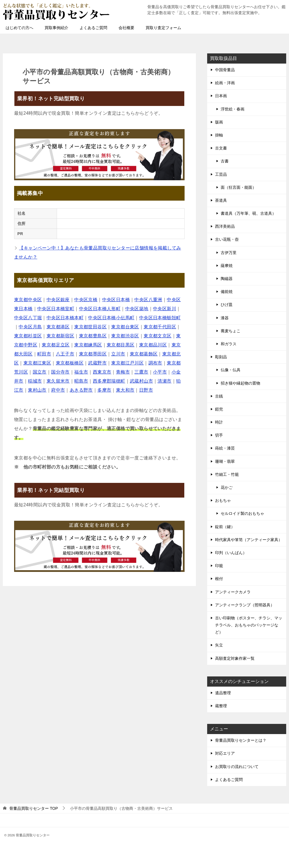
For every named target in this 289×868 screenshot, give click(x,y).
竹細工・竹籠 (227, 474)
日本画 (221, 96)
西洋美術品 (225, 226)
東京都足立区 (56, 345)
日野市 (146, 390)
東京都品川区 (153, 345)
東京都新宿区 (60, 336)
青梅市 (123, 372)
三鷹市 (141, 372)
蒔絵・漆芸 (225, 448)
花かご (227, 487)
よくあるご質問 (93, 28)
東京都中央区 (28, 300)
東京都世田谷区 (90, 327)
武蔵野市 (97, 363)
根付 (219, 579)
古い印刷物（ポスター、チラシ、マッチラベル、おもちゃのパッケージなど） (249, 625)
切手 (219, 435)
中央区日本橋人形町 (100, 309)
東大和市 (125, 390)
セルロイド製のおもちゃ (242, 513)
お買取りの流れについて (237, 767)
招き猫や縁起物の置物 (240, 383)
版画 (219, 122)
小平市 (160, 372)
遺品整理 (223, 693)
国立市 (40, 372)
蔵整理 (221, 706)
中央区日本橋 (116, 300)
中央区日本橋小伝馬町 (111, 318)
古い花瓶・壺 (227, 239)
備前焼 (227, 292)
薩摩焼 (227, 266)
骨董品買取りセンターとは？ (241, 740)
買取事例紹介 (56, 28)
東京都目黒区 (121, 345)
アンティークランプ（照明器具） (245, 605)
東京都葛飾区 (144, 354)
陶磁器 (227, 279)
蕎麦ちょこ (231, 331)
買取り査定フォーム (163, 28)
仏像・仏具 (231, 370)
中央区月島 (30, 327)
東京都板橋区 (70, 363)
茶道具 (221, 200)
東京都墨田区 (93, 354)
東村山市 (37, 390)
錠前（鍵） (225, 527)
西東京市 (102, 372)
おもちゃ (223, 500)
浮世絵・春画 (233, 109)
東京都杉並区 (28, 336)
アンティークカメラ (233, 592)
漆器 (225, 318)
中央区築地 (137, 309)
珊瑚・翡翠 (225, 461)
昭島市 (81, 381)
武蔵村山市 (141, 381)
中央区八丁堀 (28, 318)
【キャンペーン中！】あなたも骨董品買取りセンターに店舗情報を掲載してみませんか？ (98, 252)
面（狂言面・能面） (238, 187)
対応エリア (225, 753)
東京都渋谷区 (125, 336)
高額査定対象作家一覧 (235, 658)
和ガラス (229, 344)
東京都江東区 (37, 363)
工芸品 (221, 174)
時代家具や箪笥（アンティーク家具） (249, 540)
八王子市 (65, 354)
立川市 (118, 354)
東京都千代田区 (160, 327)
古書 (225, 161)
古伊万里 (229, 253)
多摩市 (104, 390)
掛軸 (219, 135)
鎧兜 (219, 409)
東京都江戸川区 (127, 363)
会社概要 (126, 28)
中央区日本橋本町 (65, 318)
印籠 (219, 566)
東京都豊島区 (93, 336)
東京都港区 (58, 327)
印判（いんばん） (231, 553)
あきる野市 (81, 390)
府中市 (58, 390)
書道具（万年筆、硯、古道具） (248, 213)
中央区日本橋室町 (56, 309)
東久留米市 (58, 381)
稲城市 (35, 381)
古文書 (221, 148)
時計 (219, 422)
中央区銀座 (58, 300)
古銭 (219, 396)
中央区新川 (165, 309)
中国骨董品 (225, 70)
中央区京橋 (86, 300)
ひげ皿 (227, 305)
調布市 (155, 363)
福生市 (81, 372)
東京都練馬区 (88, 345)
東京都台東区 (125, 327)
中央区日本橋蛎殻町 (160, 318)
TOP (34, 808)
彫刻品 (221, 357)
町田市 (44, 354)
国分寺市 (60, 372)
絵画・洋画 (225, 83)
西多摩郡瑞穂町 (109, 381)
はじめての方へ (19, 28)
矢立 (219, 645)
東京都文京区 (157, 336)
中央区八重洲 (148, 300)
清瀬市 (164, 381)
